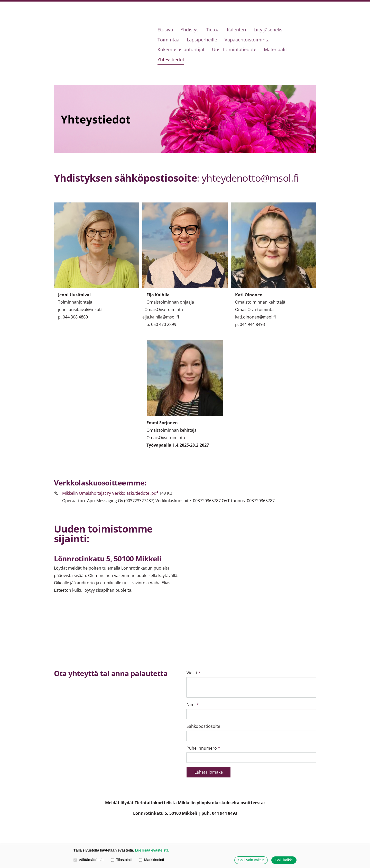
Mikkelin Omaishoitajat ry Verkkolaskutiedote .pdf (110, 493)
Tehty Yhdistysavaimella (298, 828)
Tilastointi (121, 860)
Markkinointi (151, 860)
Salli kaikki (284, 860)
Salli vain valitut (251, 860)
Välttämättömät (89, 860)
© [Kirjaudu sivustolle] (57, 828)
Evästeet (268, 828)
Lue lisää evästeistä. (152, 850)
